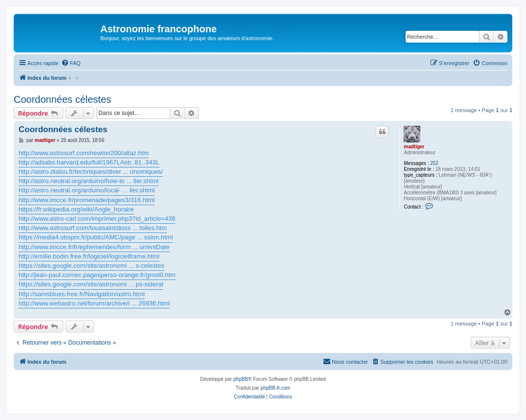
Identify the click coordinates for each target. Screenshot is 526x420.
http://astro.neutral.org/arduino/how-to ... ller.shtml (89, 181)
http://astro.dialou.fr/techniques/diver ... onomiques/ (91, 172)
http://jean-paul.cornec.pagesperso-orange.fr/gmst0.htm (97, 275)
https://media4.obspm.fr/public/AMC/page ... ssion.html (96, 237)
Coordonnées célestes (62, 99)
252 (434, 163)
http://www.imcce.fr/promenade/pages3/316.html (87, 200)
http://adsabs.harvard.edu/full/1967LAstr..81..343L (89, 162)
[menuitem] (71, 63)
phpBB (241, 379)
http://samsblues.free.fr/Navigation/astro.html (82, 294)
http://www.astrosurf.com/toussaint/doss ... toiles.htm (93, 228)
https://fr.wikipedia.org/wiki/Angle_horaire (76, 209)
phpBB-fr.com (276, 388)
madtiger (414, 147)
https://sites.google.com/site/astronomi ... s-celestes (91, 266)
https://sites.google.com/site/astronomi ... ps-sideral (91, 284)
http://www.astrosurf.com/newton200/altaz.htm (84, 153)
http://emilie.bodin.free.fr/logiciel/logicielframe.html (89, 256)
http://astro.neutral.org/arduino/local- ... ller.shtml (87, 190)
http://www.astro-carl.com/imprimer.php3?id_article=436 (97, 219)
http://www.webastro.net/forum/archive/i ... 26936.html (94, 303)
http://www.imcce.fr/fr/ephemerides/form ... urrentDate (94, 247)
